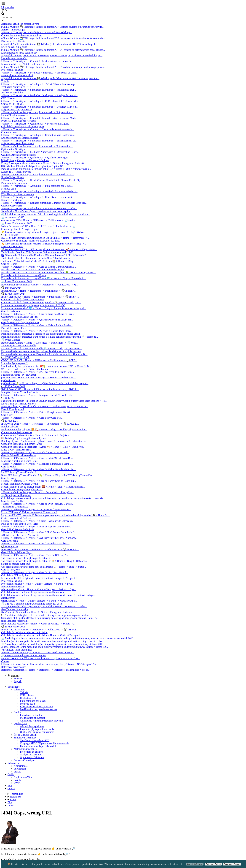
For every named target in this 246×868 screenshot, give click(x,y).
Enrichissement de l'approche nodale (38, 746)
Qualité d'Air (20, 723)
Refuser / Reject (213, 864)
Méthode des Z (28, 704)
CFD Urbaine (27, 695)
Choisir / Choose (195, 864)
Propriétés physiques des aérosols (37, 729)
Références (13, 763)
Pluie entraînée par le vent (33, 701)
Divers (17, 783)
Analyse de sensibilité (31, 755)
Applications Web (23, 777)
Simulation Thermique (25, 738)
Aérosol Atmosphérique (32, 726)
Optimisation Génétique (32, 757)
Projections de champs (31, 752)
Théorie (24, 692)
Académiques (21, 766)
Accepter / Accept (232, 864)
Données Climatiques (25, 760)
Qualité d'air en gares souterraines (37, 732)
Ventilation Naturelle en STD (35, 740)
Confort (18, 712)
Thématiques (14, 687)
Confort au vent (28, 698)
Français (18, 679)
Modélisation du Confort (32, 718)
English (18, 681)
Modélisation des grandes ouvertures (39, 709)
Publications (20, 769)
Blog (10, 786)
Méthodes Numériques (25, 749)
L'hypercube (7, 7)
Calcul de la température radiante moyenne (42, 721)
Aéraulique (19, 690)
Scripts (17, 780)
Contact (11, 788)
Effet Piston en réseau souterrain (36, 707)
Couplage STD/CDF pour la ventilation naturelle (45, 743)
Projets (17, 772)
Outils (11, 774)
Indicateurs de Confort (31, 715)
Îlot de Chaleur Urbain (25, 735)
